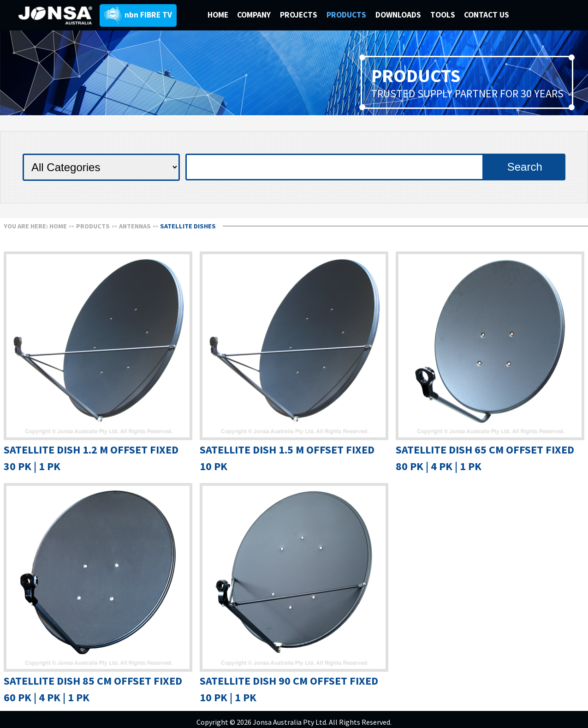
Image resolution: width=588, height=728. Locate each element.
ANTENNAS (135, 226)
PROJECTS (300, 15)
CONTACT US (487, 15)
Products (93, 226)
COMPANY (255, 15)
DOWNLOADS (399, 15)
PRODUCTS (347, 15)
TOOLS (443, 15)
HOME (218, 15)
